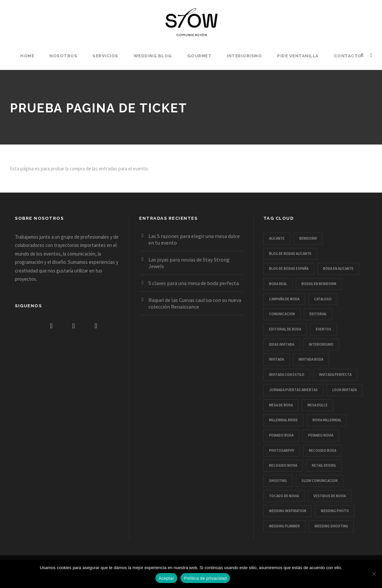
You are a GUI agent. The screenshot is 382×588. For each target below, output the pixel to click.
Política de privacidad (205, 578)
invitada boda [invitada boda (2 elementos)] (311, 359)
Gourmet (199, 56)
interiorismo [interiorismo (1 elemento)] (321, 344)
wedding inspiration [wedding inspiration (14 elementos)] (288, 511)
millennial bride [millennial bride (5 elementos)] (283, 420)
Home (27, 56)
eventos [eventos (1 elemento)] (324, 329)
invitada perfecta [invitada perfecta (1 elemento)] (335, 375)
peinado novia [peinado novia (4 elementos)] (321, 435)
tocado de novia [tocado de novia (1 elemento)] (284, 496)
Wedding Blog (153, 56)
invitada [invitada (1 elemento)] (276, 359)
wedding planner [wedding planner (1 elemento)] (284, 526)
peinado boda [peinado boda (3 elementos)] (281, 435)
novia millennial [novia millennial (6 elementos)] (327, 420)
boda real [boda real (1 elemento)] (278, 284)
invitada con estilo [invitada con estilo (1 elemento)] (287, 375)
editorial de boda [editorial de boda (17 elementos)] (285, 329)
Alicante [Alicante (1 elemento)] (277, 238)
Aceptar (166, 578)
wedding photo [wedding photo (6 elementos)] (335, 511)
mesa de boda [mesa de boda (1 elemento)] (281, 405)
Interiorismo (244, 56)
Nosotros (63, 56)
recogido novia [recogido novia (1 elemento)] (283, 465)
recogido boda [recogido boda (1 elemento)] (323, 450)
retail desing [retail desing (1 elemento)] (324, 465)
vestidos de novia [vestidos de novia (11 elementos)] (330, 496)
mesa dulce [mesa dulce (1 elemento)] (318, 405)
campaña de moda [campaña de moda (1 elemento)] (284, 299)
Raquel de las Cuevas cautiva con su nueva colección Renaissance (195, 303)
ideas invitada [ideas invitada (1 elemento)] (282, 344)
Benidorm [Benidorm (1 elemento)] (308, 238)
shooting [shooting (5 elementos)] (278, 481)
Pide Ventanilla (298, 56)
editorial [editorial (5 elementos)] (318, 314)
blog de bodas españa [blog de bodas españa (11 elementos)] (289, 268)
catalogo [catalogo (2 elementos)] (323, 299)
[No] (374, 574)
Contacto (348, 56)
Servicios (105, 56)
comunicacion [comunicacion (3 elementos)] (282, 314)
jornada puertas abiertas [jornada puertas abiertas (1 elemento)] (293, 390)
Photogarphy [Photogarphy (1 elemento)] (282, 450)
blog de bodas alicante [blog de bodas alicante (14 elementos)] (290, 254)
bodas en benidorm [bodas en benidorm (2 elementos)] (319, 284)
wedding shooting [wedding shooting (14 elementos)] (331, 526)
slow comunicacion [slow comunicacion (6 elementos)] (320, 481)
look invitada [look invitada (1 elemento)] (345, 390)
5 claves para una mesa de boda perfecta (194, 283)
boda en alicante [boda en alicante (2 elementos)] (338, 268)
